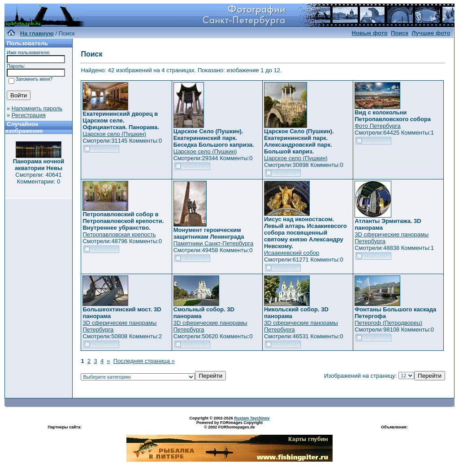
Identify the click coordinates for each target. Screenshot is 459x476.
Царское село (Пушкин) (114, 134)
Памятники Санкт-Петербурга (213, 243)
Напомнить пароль (37, 108)
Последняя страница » (144, 361)
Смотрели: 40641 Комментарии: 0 (38, 178)
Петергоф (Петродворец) (388, 323)
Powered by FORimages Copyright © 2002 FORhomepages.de (229, 425)
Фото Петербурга (377, 126)
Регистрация (29, 115)
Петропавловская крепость (119, 234)
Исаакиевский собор (292, 253)
